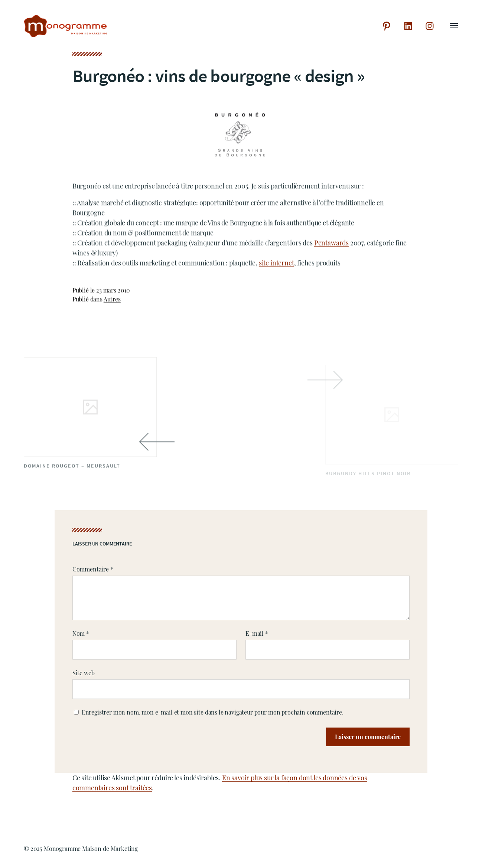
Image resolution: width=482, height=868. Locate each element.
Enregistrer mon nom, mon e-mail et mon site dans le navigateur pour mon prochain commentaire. (213, 712)
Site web (84, 673)
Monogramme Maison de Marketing (91, 848)
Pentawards (331, 244)
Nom (81, 633)
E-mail (257, 633)
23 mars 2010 (113, 292)
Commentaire (93, 569)
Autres (112, 300)
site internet (276, 264)
